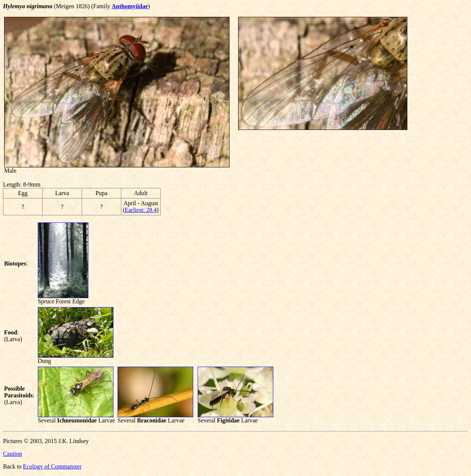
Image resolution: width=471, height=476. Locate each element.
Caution (13, 454)
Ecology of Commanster (52, 466)
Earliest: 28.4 (141, 210)
